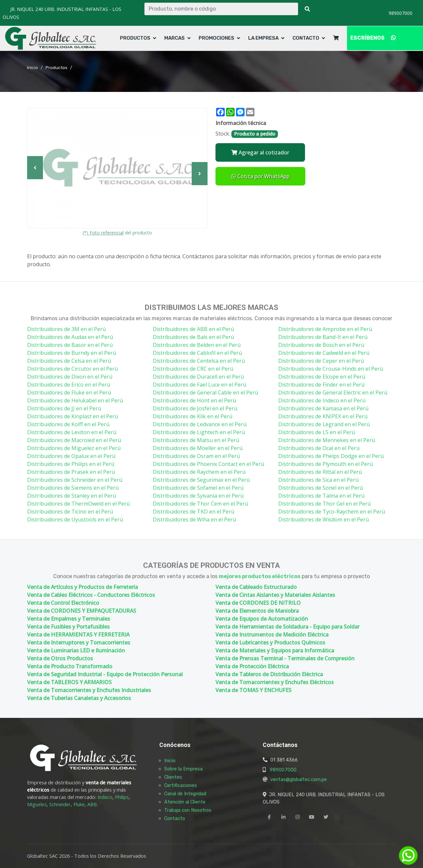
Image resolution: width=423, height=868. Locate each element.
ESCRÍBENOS (373, 38)
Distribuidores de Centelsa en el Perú (199, 361)
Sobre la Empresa (183, 769)
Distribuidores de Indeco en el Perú (322, 400)
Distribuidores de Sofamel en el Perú (198, 488)
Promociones (216, 38)
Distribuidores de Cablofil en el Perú (197, 353)
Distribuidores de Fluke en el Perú (69, 393)
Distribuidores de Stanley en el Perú (72, 496)
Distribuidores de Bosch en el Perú (321, 345)
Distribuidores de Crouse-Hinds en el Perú (331, 369)
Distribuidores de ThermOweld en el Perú (78, 504)
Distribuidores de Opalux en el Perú (71, 456)
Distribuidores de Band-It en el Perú (323, 337)
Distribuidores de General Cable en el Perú (205, 393)
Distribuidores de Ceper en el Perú (321, 361)
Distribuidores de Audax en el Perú (70, 337)
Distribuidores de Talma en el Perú (321, 496)
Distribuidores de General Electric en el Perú (333, 393)
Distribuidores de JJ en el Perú (64, 408)
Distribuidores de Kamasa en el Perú (323, 408)
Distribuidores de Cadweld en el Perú (324, 353)
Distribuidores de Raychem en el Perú (199, 472)
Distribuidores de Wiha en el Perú (194, 519)
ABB (92, 804)
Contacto (306, 38)
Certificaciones (181, 785)
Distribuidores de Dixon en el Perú (70, 377)
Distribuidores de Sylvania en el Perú (198, 496)
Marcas (174, 38)
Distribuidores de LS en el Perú (317, 432)
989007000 (283, 770)
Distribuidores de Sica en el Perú (318, 480)
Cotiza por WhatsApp (260, 176)
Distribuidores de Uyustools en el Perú (75, 519)
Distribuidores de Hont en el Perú (194, 400)
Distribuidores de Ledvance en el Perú (200, 424)
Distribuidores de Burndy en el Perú (72, 353)
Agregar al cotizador (260, 152)
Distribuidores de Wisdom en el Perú (324, 519)
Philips (122, 797)
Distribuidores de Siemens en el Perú (73, 488)
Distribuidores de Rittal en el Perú (320, 472)
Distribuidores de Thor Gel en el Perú (325, 504)
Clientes (173, 777)
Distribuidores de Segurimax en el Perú (201, 480)
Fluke (79, 804)
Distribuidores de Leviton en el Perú (72, 432)
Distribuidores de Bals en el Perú (193, 337)
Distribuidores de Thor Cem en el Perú (200, 504)
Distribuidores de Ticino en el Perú (70, 512)
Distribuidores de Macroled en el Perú (74, 440)
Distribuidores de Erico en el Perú (69, 385)
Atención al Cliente (185, 802)
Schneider (60, 804)
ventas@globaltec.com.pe (299, 779)
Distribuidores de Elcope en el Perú (322, 377)
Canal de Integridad (185, 794)
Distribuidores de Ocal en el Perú (319, 448)
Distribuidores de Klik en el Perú (192, 416)
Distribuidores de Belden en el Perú (197, 345)
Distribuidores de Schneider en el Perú (75, 480)
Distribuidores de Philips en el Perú (71, 464)
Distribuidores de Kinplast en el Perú (73, 416)
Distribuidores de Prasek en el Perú (71, 472)
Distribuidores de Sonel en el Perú (321, 488)
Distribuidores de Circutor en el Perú (73, 369)
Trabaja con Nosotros (188, 810)
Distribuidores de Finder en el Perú (321, 385)
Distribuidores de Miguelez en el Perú (74, 448)
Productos (135, 38)
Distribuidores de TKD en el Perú (193, 512)
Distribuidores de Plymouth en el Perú (326, 464)
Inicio (33, 67)
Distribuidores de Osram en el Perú (196, 456)
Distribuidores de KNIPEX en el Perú (323, 416)
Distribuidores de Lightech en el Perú (199, 432)
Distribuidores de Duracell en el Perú (198, 377)
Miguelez (37, 804)
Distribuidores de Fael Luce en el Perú (199, 385)
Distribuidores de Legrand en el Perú (324, 424)
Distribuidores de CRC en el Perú (193, 369)
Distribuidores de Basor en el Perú (70, 345)
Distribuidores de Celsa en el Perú (69, 361)
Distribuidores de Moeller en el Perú (198, 448)
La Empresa (263, 38)
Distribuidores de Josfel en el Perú (195, 408)
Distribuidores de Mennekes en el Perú (327, 440)
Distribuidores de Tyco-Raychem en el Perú (332, 512)
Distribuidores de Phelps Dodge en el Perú (331, 456)
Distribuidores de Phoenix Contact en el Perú (208, 464)
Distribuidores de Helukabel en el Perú (75, 400)
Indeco (105, 797)
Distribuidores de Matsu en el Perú (196, 440)
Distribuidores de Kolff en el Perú (68, 424)
